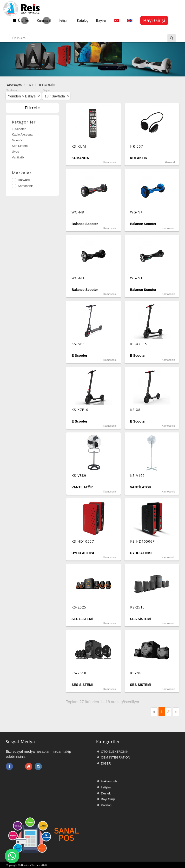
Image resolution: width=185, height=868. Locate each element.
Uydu (15, 152)
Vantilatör (18, 157)
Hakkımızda (109, 781)
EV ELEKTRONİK (41, 85)
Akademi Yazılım (30, 865)
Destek (106, 793)
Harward (21, 180)
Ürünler (21, 21)
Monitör (17, 140)
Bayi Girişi (108, 799)
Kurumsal (44, 21)
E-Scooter (19, 129)
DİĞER (106, 763)
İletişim (64, 21)
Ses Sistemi (20, 146)
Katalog (83, 21)
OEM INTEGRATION (116, 757)
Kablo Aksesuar (23, 134)
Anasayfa (14, 85)
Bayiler (101, 21)
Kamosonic (23, 186)
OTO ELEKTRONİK (115, 752)
